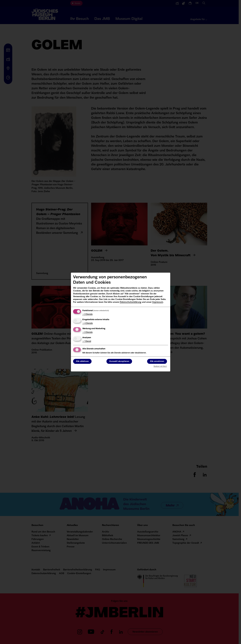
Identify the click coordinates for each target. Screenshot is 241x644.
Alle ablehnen (82, 361)
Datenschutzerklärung (131, 302)
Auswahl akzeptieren (119, 361)
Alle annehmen (157, 361)
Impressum (158, 302)
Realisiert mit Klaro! (160, 366)
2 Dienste (88, 314)
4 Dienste (88, 323)
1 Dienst (87, 341)
